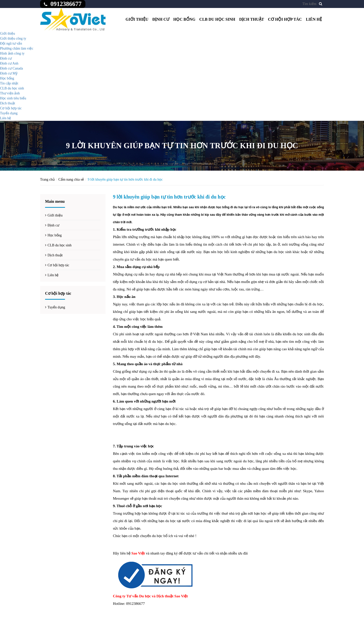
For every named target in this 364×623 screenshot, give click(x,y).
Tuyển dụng (9, 113)
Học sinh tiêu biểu (13, 98)
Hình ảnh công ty (12, 53)
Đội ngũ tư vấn (11, 43)
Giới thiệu (137, 19)
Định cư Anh (9, 63)
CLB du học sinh (217, 19)
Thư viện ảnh (10, 93)
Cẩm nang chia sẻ (71, 179)
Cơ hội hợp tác (285, 19)
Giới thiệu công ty (13, 38)
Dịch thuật (252, 19)
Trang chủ (47, 179)
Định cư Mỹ (9, 73)
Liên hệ (314, 19)
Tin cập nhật (9, 83)
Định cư (161, 19)
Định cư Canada (11, 68)
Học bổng (184, 19)
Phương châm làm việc (17, 48)
